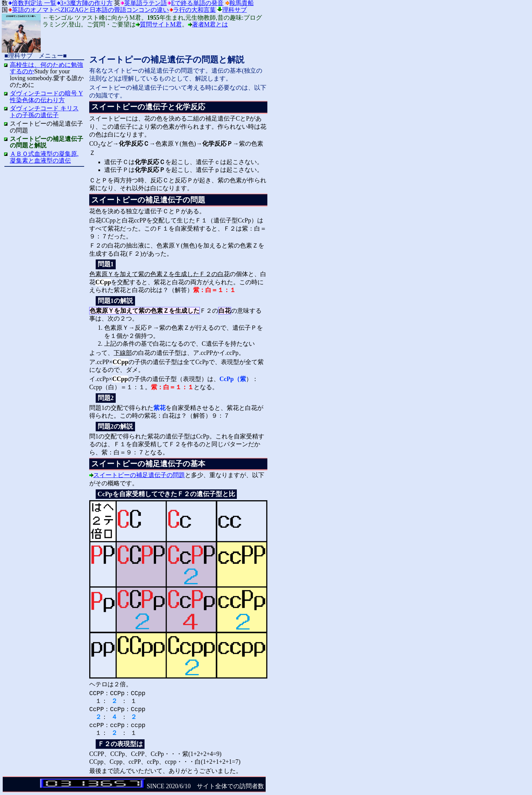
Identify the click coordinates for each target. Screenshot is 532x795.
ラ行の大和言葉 (194, 10)
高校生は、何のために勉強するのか (46, 68)
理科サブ (234, 10)
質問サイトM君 (161, 24)
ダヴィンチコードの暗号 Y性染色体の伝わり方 (46, 97)
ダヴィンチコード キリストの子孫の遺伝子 (44, 112)
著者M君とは (210, 24)
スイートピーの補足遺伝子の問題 (139, 475)
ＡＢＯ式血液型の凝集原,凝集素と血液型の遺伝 (44, 157)
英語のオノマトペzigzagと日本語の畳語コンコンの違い (90, 10)
